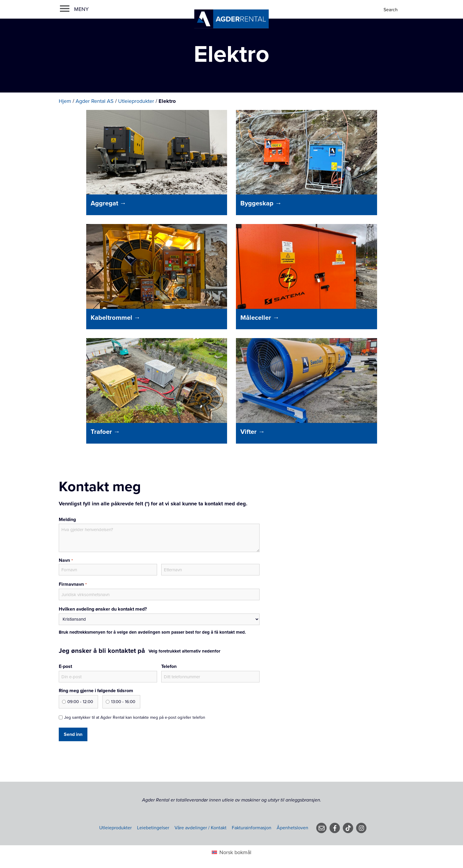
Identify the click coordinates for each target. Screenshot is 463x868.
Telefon (169, 666)
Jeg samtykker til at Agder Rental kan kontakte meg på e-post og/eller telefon (135, 717)
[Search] (391, 10)
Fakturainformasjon (252, 828)
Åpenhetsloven (292, 828)
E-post (65, 666)
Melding (67, 520)
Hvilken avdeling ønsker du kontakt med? (103, 609)
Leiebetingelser (153, 828)
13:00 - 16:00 (123, 702)
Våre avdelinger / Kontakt (200, 828)
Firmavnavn (73, 585)
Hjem (65, 101)
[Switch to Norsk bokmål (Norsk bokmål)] (231, 852)
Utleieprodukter (136, 101)
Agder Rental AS (95, 101)
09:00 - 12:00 (80, 702)
